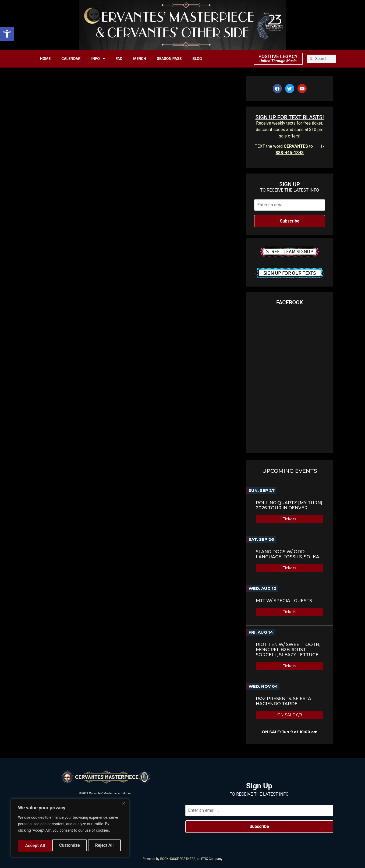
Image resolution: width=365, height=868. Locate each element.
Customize (35, 846)
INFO (98, 59)
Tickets (290, 519)
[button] (7, 34)
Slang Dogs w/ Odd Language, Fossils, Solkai (288, 554)
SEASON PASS (169, 59)
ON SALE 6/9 (290, 715)
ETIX (205, 859)
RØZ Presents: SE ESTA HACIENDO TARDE (284, 701)
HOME (45, 59)
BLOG (197, 59)
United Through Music (278, 61)
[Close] (123, 805)
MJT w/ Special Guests (284, 601)
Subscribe (290, 221)
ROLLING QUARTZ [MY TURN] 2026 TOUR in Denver (289, 505)
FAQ (119, 59)
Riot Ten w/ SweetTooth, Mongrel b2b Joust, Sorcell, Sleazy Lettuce (288, 650)
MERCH (140, 59)
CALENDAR (71, 59)
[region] (70, 829)
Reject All (70, 846)
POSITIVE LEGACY (278, 57)
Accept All (105, 846)
